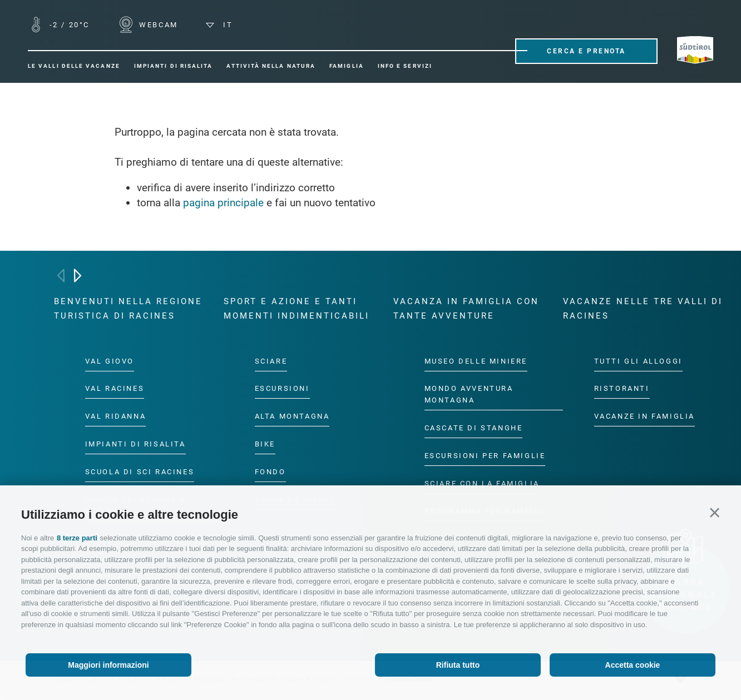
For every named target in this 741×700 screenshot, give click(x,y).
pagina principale (223, 203)
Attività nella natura (271, 66)
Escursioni (282, 388)
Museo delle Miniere (476, 361)
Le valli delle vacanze (74, 66)
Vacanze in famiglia (644, 416)
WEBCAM (157, 25)
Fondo (270, 472)
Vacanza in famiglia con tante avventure (466, 309)
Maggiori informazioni (108, 665)
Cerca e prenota (586, 51)
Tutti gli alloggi (638, 361)
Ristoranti (622, 388)
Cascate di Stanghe (474, 428)
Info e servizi (405, 66)
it (219, 25)
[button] (715, 513)
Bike (265, 444)
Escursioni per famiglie (485, 456)
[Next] (78, 275)
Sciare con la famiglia (482, 483)
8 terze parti (77, 538)
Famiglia (347, 66)
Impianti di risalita (174, 66)
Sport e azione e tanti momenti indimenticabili (297, 309)
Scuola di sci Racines (140, 472)
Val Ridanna (116, 416)
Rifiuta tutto (458, 665)
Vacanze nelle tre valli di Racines (643, 309)
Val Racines (115, 388)
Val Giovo (110, 361)
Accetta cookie (633, 665)
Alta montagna (292, 416)
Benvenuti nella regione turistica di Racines (128, 309)
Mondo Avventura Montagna (469, 394)
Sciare (271, 361)
